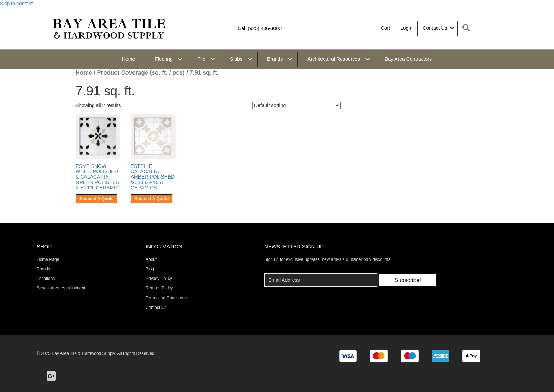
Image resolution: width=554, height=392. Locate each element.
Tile (201, 59)
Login (406, 28)
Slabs (236, 59)
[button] (408, 280)
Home (128, 59)
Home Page (48, 259)
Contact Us (435, 28)
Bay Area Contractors (408, 59)
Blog (150, 269)
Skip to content (16, 4)
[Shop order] (296, 105)
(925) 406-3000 (265, 28)
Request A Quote (96, 199)
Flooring (164, 59)
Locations (46, 279)
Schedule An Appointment (61, 288)
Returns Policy (159, 288)
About (151, 259)
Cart (385, 28)
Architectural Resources (334, 59)
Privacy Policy (159, 279)
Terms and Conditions (166, 298)
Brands (275, 59)
